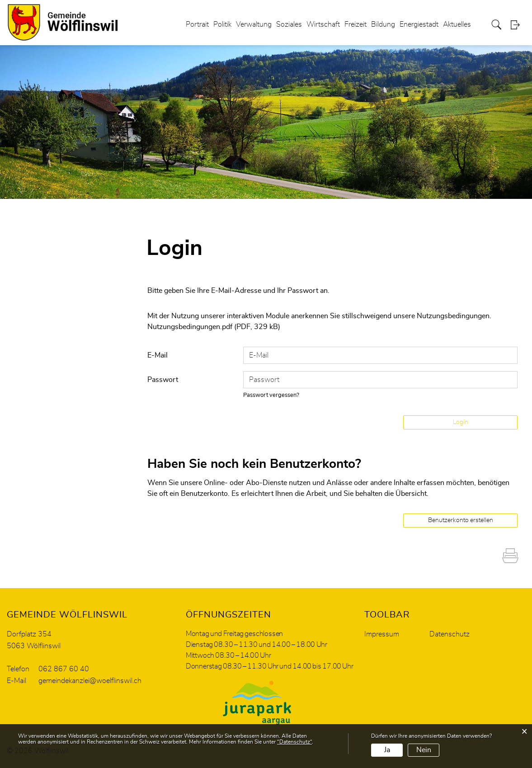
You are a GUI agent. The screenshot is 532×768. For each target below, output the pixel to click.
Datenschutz (450, 634)
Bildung (383, 24)
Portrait (197, 24)
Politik (222, 24)
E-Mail (158, 355)
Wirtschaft (323, 24)
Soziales (289, 24)
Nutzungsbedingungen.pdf (190, 327)
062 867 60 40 (64, 669)
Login (518, 25)
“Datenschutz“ (294, 742)
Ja (387, 750)
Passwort (163, 380)
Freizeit (355, 24)
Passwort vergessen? (271, 395)
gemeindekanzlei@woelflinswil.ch (90, 681)
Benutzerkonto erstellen (461, 520)
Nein (424, 750)
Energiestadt (419, 24)
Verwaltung (254, 24)
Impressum (382, 634)
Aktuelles (457, 24)
